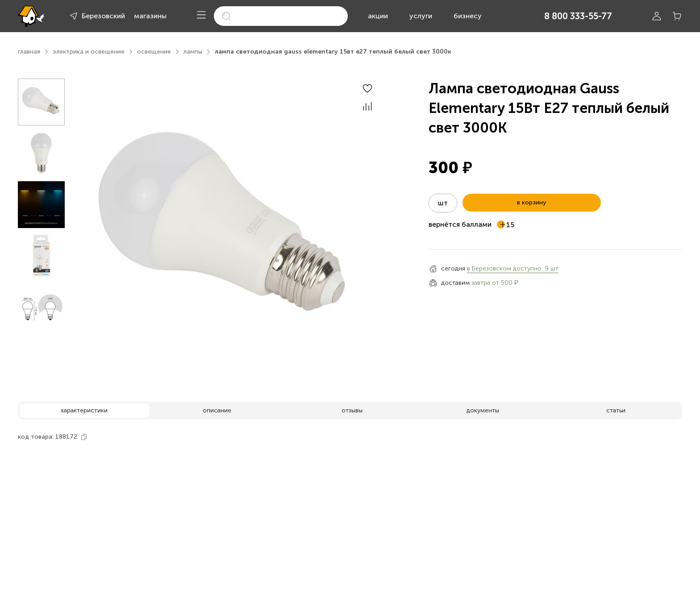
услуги (421, 16)
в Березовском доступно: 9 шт (513, 268)
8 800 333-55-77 (578, 16)
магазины (150, 16)
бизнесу (468, 16)
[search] (281, 16)
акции (378, 16)
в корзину (531, 202)
